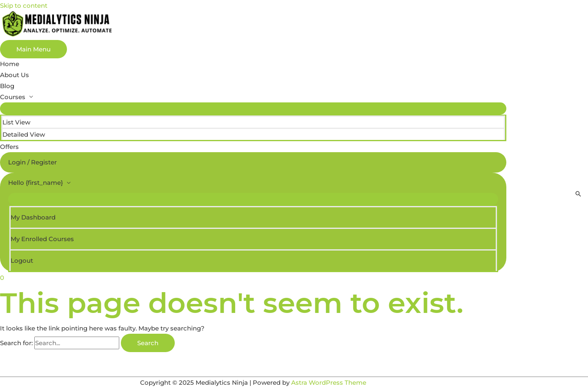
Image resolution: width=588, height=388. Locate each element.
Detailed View (24, 134)
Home (10, 64)
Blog (7, 86)
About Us (14, 75)
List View (16, 122)
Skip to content (24, 6)
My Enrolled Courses (42, 239)
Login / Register (32, 162)
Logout (22, 261)
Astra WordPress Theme (329, 382)
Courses (13, 97)
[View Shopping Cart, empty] (253, 278)
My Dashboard (33, 217)
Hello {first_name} (36, 183)
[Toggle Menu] (253, 109)
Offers (9, 147)
